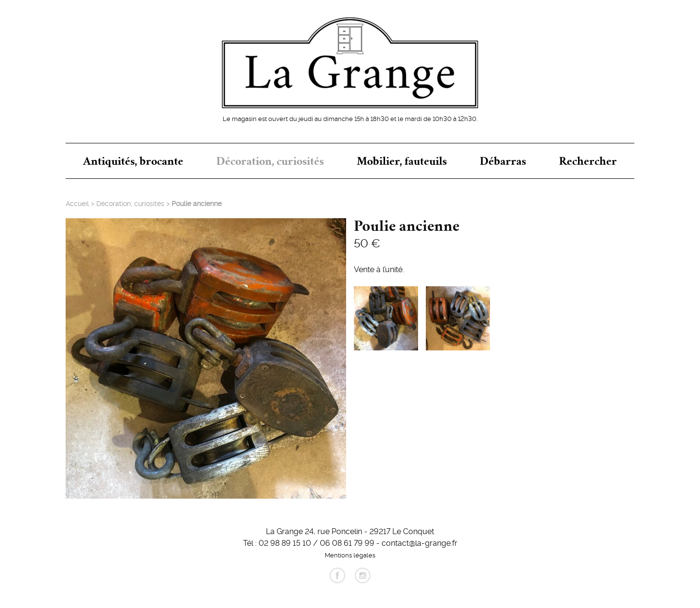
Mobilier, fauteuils (402, 161)
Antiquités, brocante (133, 161)
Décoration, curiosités (270, 161)
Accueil (77, 203)
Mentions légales (350, 555)
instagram (363, 575)
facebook (337, 575)
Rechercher (588, 161)
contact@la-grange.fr (420, 542)
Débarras (503, 161)
